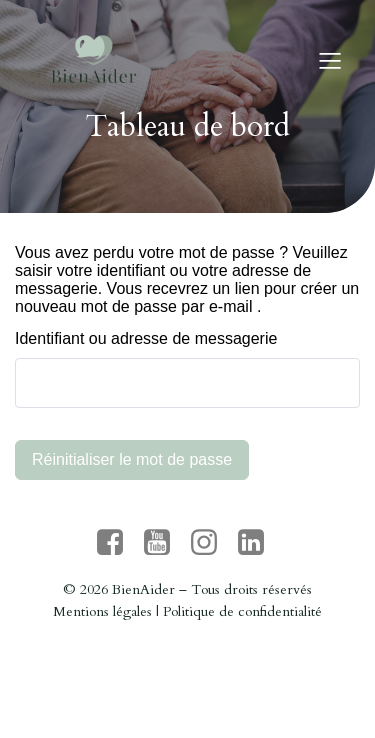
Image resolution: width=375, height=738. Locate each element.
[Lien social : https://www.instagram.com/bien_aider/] (211, 543)
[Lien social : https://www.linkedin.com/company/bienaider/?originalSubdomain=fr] (258, 543)
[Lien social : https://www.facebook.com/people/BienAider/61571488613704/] (117, 543)
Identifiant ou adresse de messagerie (146, 338)
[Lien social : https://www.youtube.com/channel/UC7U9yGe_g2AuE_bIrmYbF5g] (164, 543)
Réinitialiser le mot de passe (132, 459)
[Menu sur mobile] (330, 60)
